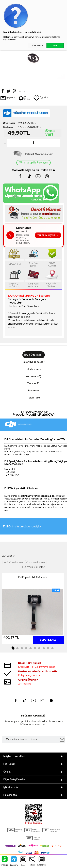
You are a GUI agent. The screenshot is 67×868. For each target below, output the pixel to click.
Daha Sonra (37, 45)
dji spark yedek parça (36, 562)
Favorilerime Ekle (41, 98)
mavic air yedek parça (13, 562)
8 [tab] (44, 648)
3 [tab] (22, 648)
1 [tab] (13, 648)
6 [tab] (35, 648)
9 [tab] (48, 648)
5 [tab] (30, 648)
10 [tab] (52, 648)
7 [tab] (39, 648)
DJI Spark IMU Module (33, 577)
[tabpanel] (33, 610)
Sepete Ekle (48, 640)
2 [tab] (17, 648)
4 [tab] (26, 648)
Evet (55, 45)
